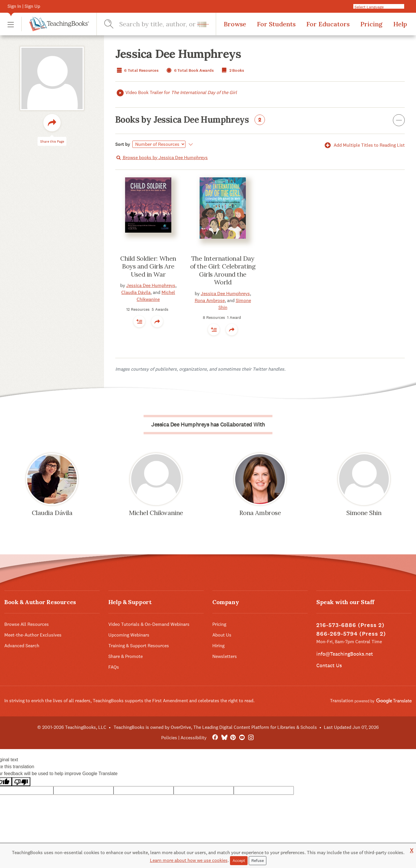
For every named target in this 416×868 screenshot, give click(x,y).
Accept (239, 860)
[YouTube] (242, 738)
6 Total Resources (137, 70)
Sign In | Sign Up (24, 6)
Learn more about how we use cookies (189, 860)
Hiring (218, 646)
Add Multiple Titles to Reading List (364, 145)
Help (400, 24)
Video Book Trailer (176, 93)
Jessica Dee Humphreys (151, 285)
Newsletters (225, 656)
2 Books (232, 70)
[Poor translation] (21, 782)
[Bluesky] (224, 738)
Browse (235, 24)
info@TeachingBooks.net (345, 654)
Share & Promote (126, 656)
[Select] (159, 144)
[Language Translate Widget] (381, 7)
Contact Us (329, 665)
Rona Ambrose (210, 300)
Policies (169, 738)
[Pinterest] (233, 738)
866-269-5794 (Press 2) (351, 634)
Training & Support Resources (139, 646)
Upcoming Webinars (129, 635)
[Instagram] (251, 738)
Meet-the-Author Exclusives (33, 635)
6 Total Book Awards (189, 70)
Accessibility (194, 738)
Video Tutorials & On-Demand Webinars (149, 624)
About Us (222, 635)
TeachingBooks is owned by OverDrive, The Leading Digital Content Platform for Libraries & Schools (215, 727)
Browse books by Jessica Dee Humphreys (161, 158)
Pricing (371, 24)
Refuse (258, 860)
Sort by (123, 144)
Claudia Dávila (136, 292)
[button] (11, 24)
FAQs (114, 667)
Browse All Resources (27, 624)
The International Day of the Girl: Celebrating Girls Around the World (223, 270)
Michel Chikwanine (156, 513)
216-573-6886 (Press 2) (350, 625)
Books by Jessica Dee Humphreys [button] (260, 121)
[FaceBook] (215, 738)
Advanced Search (22, 646)
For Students (276, 24)
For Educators (328, 24)
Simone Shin (364, 513)
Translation (371, 701)
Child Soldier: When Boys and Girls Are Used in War (148, 266)
